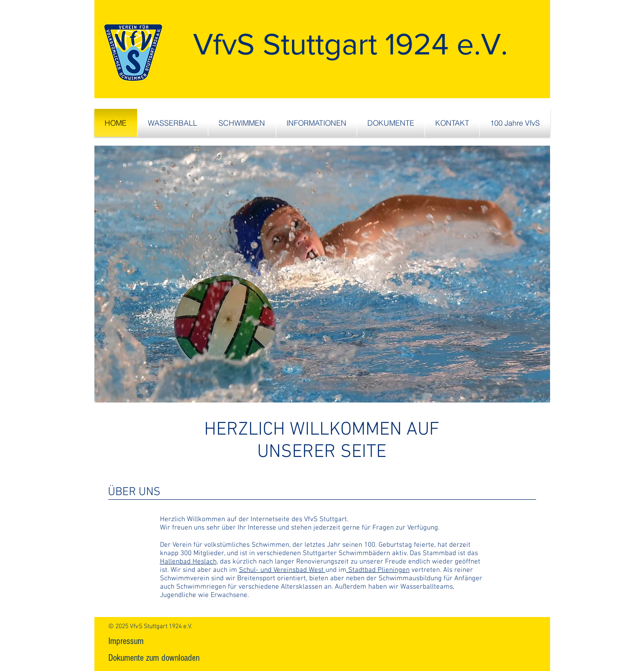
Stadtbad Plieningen (378, 570)
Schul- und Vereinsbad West (282, 570)
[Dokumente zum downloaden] (154, 658)
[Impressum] (126, 641)
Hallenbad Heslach (188, 562)
